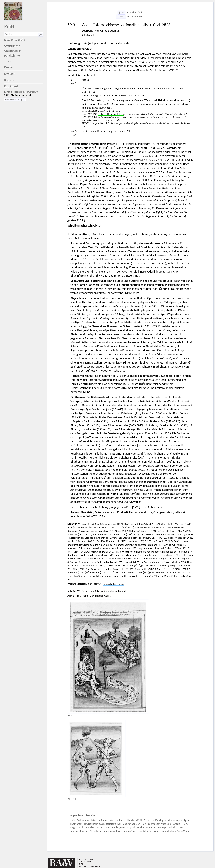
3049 (181, 160)
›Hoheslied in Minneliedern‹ (111, 114)
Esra (163, 421)
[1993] (131, 507)
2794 (159, 160)
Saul (175, 453)
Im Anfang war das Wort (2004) (159, 566)
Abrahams (159, 453)
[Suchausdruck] (21, 34)
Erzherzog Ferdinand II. (113, 66)
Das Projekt (11, 86)
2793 (152, 160)
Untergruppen (13, 51)
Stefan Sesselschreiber (115, 188)
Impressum (33, 92)
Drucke (9, 67)
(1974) (114, 524)
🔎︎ (41, 34)
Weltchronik (151, 100)
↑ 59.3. (121, 17)
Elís (89, 494)
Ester (82, 425)
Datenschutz (19, 92)
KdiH (9, 26)
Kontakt (8, 92)
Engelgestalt (128, 466)
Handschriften (13, 55)
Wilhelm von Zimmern (81, 66)
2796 (167, 160)
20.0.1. (105, 196)
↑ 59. (121, 13)
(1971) (73, 534)
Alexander (122, 425)
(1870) (183, 524)
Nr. (98, 196)
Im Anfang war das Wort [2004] (119, 445)
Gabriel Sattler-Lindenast (176, 152)
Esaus (74, 409)
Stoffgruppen (12, 46)
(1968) (151, 531)
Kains (158, 298)
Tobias (184, 413)
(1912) (88, 527)
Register (9, 80)
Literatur (10, 74)
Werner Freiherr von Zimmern (170, 54)
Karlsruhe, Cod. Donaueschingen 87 (89, 164)
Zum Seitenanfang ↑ (15, 99)
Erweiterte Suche (15, 40)
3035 (174, 160)
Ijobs (108, 409)
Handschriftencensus (114, 584)
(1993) (136, 541)
